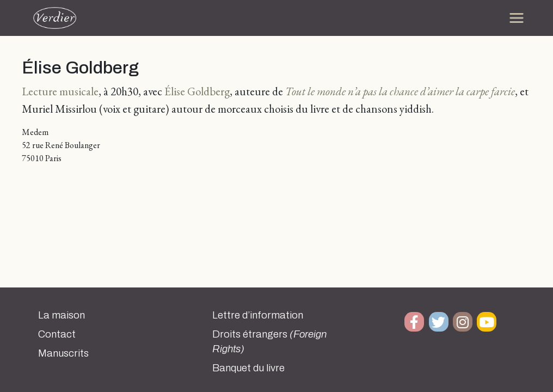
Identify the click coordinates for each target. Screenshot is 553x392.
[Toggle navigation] (517, 18)
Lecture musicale (60, 91)
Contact (57, 334)
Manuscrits (63, 353)
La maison (62, 315)
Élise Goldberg (197, 91)
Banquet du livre (248, 368)
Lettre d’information (258, 315)
